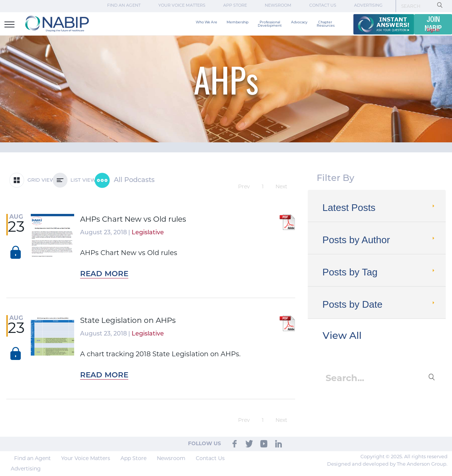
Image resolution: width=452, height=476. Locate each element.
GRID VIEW (32, 180)
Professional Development (270, 24)
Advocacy (299, 22)
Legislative (148, 233)
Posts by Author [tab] (380, 240)
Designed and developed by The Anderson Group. (387, 464)
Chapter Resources (326, 24)
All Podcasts (125, 180)
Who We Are (207, 22)
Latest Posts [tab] (380, 208)
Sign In (433, 30)
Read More (104, 274)
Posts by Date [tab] (380, 304)
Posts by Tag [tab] (380, 272)
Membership (237, 22)
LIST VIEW (74, 180)
